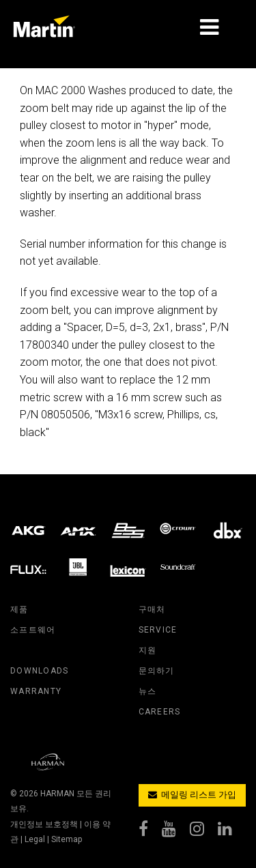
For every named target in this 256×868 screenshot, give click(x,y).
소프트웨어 (33, 630)
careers (160, 712)
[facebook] (150, 832)
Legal (35, 839)
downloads (40, 671)
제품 (19, 609)
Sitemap (67, 839)
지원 (148, 650)
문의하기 (157, 671)
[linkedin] (232, 832)
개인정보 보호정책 (44, 824)
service (158, 630)
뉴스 (148, 691)
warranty (36, 691)
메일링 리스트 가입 (192, 795)
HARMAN (57, 794)
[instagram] (204, 832)
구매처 (152, 609)
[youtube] (176, 832)
